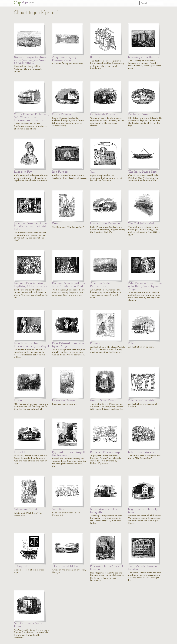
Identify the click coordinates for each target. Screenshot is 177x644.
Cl (24, 3)
